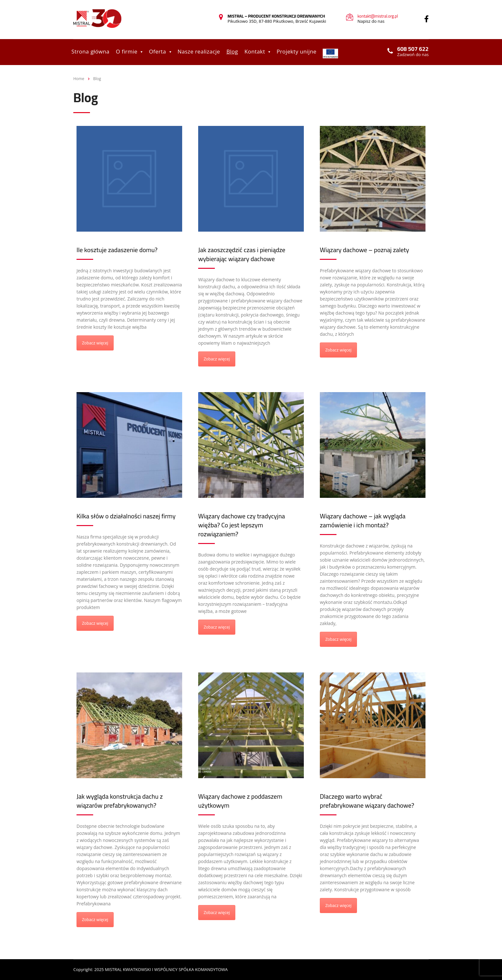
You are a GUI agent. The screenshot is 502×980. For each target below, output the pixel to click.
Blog (232, 51)
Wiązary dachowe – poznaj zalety (364, 250)
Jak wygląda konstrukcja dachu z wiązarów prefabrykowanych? (120, 801)
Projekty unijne (297, 51)
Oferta (157, 51)
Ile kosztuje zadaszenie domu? (117, 250)
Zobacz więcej (95, 343)
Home (79, 79)
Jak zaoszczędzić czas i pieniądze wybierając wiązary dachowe (242, 254)
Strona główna (90, 51)
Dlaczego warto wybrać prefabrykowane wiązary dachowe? (367, 801)
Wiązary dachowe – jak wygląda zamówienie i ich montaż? (363, 520)
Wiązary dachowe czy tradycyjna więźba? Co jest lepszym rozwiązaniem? (242, 525)
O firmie (127, 51)
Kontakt (255, 51)
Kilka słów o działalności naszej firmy (126, 516)
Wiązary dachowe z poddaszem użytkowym (240, 801)
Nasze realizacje (199, 51)
